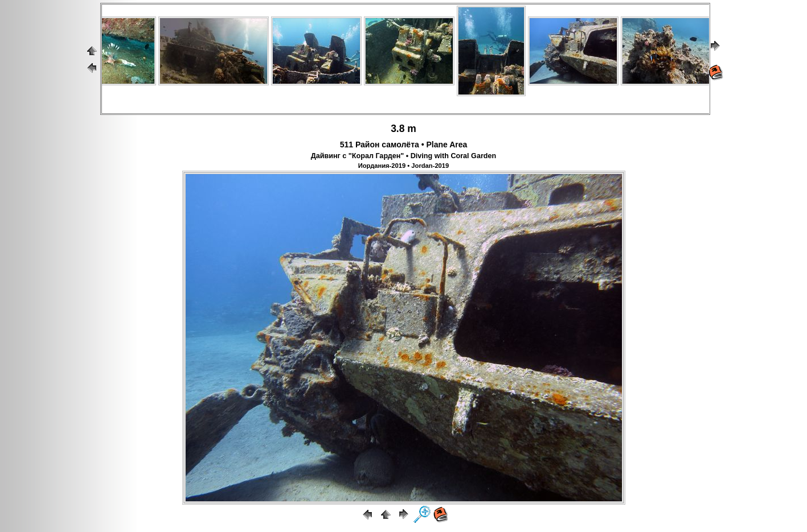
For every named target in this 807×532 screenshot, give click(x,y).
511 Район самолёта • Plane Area (404, 145)
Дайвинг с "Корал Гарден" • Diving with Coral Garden (403, 156)
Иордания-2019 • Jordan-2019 (404, 166)
